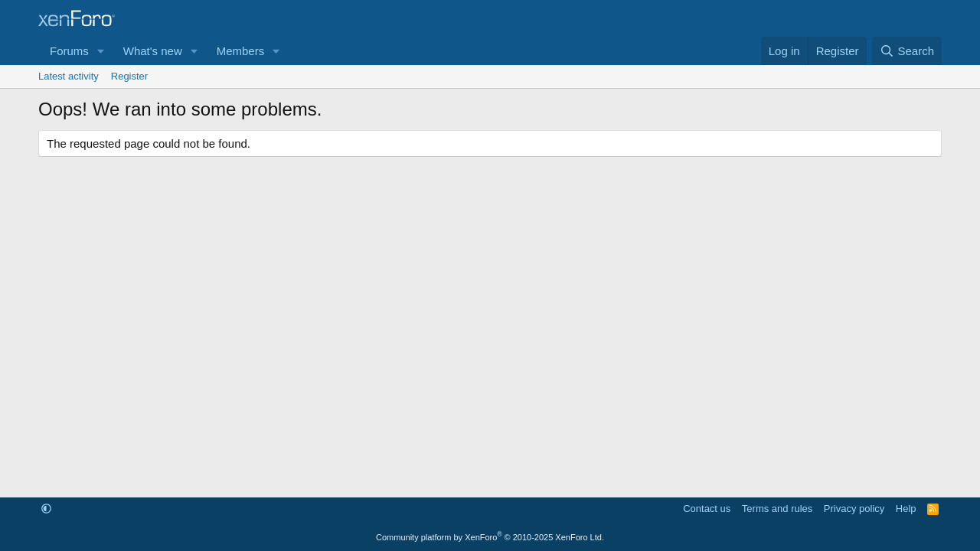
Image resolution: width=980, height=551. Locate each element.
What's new (153, 51)
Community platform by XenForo (490, 537)
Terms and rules (777, 509)
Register (129, 76)
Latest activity (69, 76)
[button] (101, 51)
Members (241, 51)
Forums (69, 51)
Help (906, 509)
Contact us (707, 509)
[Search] (907, 51)
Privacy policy (854, 509)
